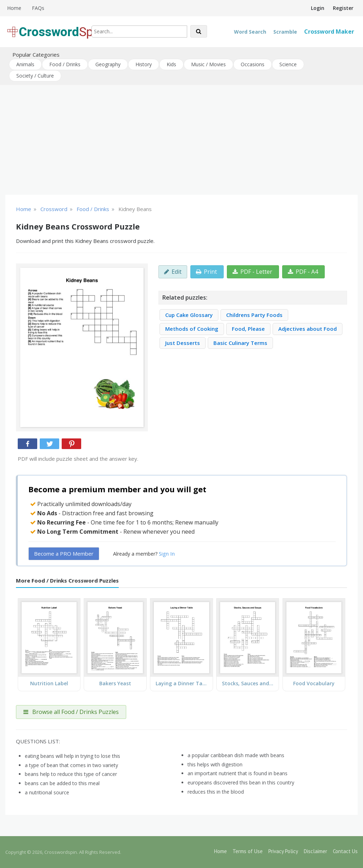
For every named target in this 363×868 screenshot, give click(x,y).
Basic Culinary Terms (240, 343)
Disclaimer (315, 851)
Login (318, 8)
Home (14, 8)
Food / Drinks (65, 64)
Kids (171, 64)
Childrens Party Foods (254, 315)
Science (288, 64)
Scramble (285, 32)
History (144, 64)
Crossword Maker (329, 32)
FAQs (38, 8)
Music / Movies (208, 64)
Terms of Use (248, 851)
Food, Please (248, 329)
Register (343, 8)
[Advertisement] (181, 140)
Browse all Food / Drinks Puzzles (71, 712)
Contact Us (345, 851)
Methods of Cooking (192, 329)
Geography (108, 64)
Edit (173, 272)
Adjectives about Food (308, 329)
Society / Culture (35, 76)
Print (206, 272)
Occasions (253, 64)
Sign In (167, 554)
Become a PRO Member (64, 554)
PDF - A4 (303, 272)
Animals (25, 64)
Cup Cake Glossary (189, 315)
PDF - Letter (252, 272)
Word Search (250, 32)
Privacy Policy (283, 851)
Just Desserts (183, 343)
